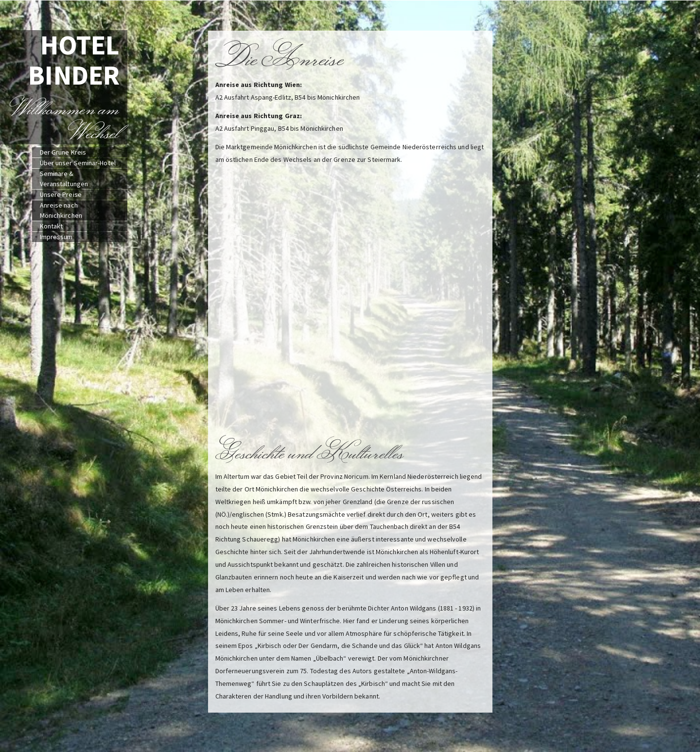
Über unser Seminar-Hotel (78, 163)
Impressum (56, 237)
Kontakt (52, 226)
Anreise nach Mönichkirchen (61, 210)
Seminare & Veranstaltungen (64, 179)
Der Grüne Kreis (63, 152)
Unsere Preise (61, 194)
